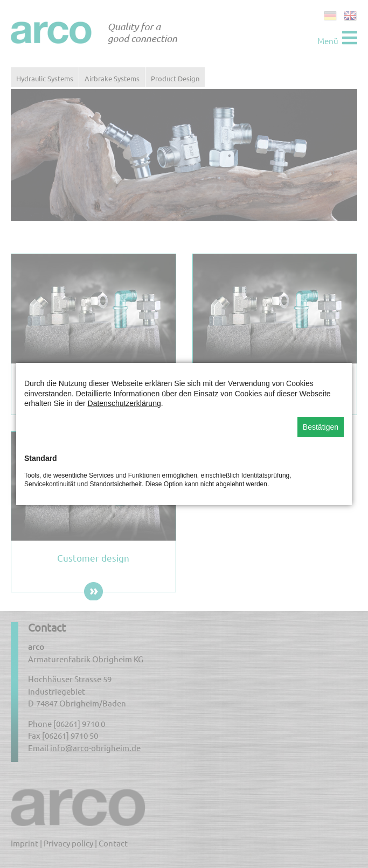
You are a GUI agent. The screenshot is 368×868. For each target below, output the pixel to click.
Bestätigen (321, 427)
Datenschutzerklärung (124, 403)
